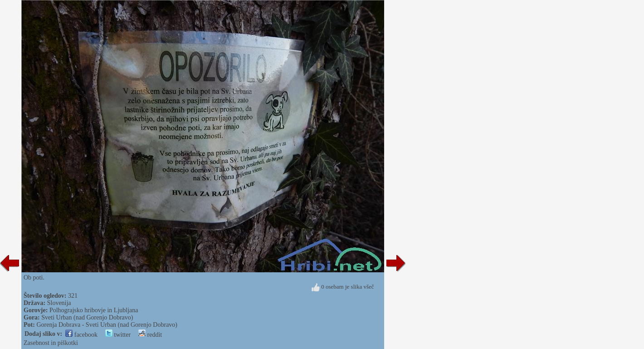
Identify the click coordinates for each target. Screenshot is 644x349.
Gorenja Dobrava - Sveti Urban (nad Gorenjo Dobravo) (107, 325)
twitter (118, 335)
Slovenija (59, 303)
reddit (150, 335)
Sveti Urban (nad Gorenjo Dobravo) (87, 317)
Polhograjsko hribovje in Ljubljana (94, 310)
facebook (81, 335)
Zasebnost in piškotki (51, 343)
